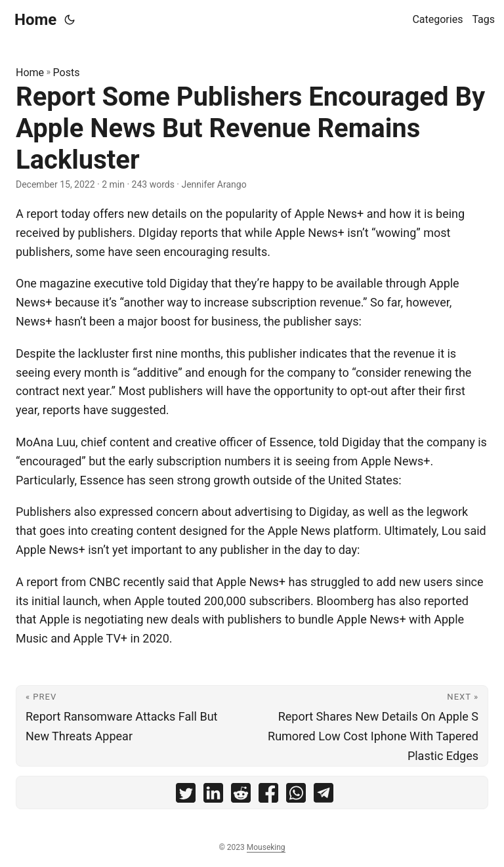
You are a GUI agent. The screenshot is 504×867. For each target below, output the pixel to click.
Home (35, 20)
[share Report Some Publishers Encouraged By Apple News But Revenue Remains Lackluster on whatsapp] (296, 796)
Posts (67, 73)
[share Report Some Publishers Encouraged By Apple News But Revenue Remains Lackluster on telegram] (324, 796)
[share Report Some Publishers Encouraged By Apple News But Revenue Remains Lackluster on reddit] (241, 796)
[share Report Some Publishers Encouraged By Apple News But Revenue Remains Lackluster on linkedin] (213, 796)
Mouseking (266, 847)
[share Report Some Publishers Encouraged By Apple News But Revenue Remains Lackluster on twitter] (186, 796)
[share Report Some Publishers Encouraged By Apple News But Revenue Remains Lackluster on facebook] (268, 796)
